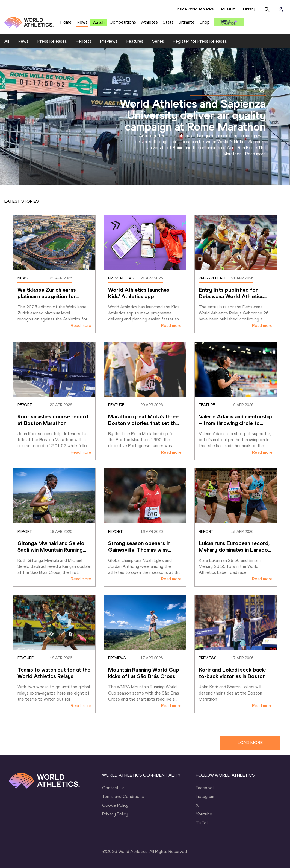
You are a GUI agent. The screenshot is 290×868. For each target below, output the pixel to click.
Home (66, 22)
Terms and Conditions (123, 796)
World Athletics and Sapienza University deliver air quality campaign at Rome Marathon (193, 115)
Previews (109, 41)
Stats (168, 22)
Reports (84, 41)
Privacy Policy (115, 814)
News (82, 22)
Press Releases (52, 41)
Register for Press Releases (200, 41)
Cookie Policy (115, 805)
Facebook (205, 788)
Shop (205, 22)
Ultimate (187, 22)
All (7, 41)
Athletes (150, 22)
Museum (228, 9)
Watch (99, 22)
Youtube (204, 814)
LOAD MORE (250, 743)
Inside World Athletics (195, 9)
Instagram (205, 796)
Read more (255, 154)
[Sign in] (281, 9)
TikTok (202, 823)
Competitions (123, 22)
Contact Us (113, 788)
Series (158, 41)
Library (249, 9)
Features (135, 41)
